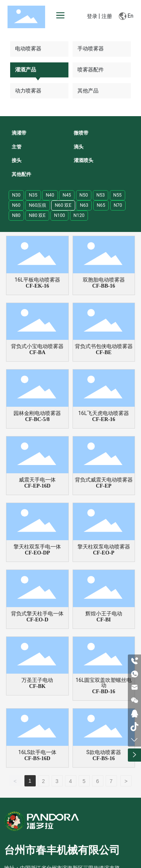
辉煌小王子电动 (104, 614)
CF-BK (38, 686)
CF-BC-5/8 (37, 419)
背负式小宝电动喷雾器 (37, 346)
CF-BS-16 (104, 758)
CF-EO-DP (37, 553)
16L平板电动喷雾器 (37, 280)
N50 (83, 195)
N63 (84, 205)
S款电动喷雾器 (103, 752)
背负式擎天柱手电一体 (37, 614)
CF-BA (37, 352)
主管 (17, 147)
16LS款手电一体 (38, 752)
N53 (100, 195)
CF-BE (104, 352)
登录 (93, 16)
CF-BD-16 (104, 692)
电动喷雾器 (28, 48)
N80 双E (37, 215)
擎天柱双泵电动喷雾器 (104, 547)
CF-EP (104, 486)
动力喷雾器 (28, 91)
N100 (60, 215)
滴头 (79, 147)
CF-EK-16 (37, 286)
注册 (107, 16)
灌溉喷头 (83, 160)
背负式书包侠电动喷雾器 (104, 346)
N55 (117, 195)
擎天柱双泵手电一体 (37, 547)
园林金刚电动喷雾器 (37, 413)
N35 (33, 195)
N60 (16, 205)
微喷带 (81, 133)
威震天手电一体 (37, 480)
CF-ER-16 (104, 419)
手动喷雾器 (91, 48)
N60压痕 (38, 205)
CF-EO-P (104, 553)
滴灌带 (19, 133)
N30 (16, 195)
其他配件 (21, 174)
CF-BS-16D (37, 758)
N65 (101, 205)
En (126, 16)
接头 (17, 160)
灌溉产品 (26, 70)
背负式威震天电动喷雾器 (104, 480)
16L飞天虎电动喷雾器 (104, 413)
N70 (118, 205)
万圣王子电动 (37, 680)
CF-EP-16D (37, 486)
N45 (67, 195)
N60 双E (63, 205)
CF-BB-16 (104, 286)
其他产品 (88, 91)
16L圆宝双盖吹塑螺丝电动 (104, 683)
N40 (50, 195)
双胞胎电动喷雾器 (104, 280)
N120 (79, 215)
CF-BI (104, 620)
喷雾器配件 (91, 70)
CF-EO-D (37, 620)
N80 (16, 215)
